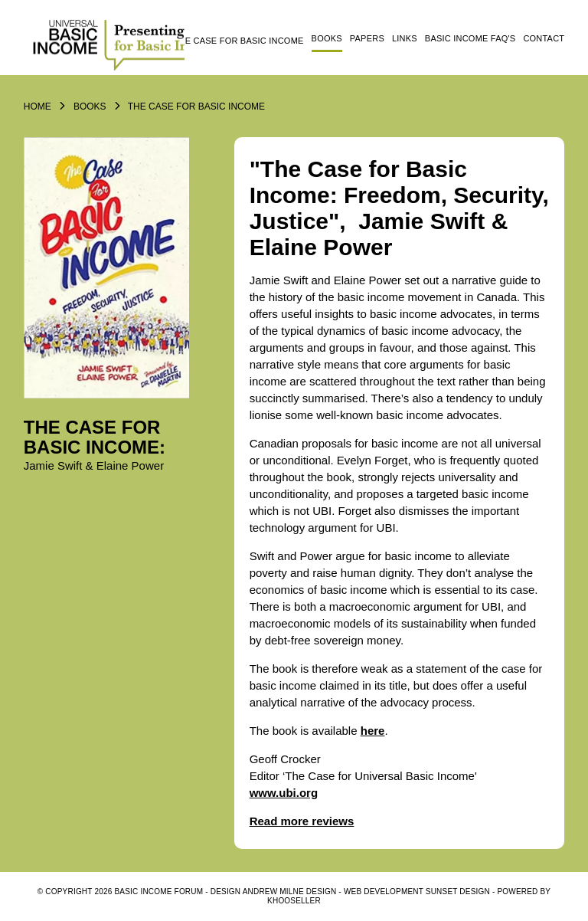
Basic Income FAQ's (470, 38)
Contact (544, 38)
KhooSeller (294, 901)
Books (327, 38)
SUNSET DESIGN (458, 892)
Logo (104, 44)
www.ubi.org (284, 793)
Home (38, 107)
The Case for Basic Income (239, 41)
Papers (367, 38)
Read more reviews (302, 821)
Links (405, 38)
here (373, 731)
